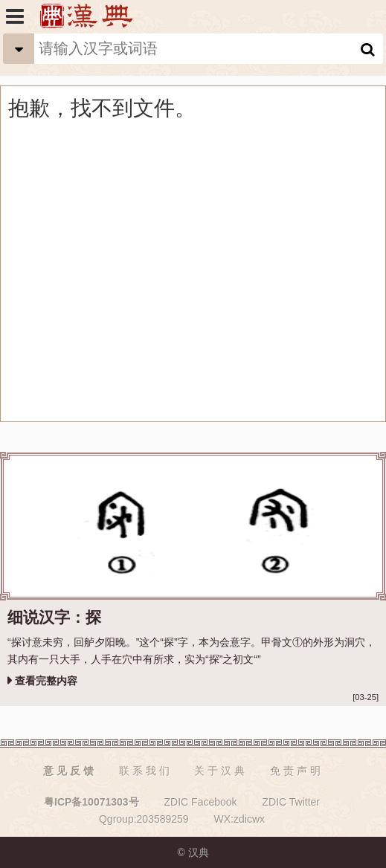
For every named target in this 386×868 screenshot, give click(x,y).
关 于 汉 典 (219, 771)
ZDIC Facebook (201, 802)
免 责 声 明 (295, 771)
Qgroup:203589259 (144, 819)
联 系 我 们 (144, 771)
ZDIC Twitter (291, 802)
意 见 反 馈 (68, 771)
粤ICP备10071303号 (91, 802)
